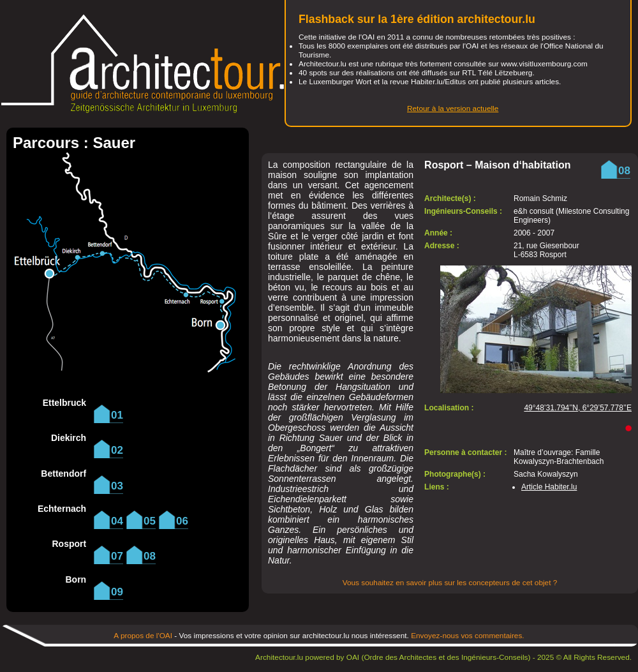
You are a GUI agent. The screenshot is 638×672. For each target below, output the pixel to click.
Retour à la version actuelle (453, 108)
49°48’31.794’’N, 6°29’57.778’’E (578, 408)
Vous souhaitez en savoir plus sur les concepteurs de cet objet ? (450, 583)
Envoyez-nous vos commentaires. (468, 636)
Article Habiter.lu (549, 487)
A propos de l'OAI (143, 636)
